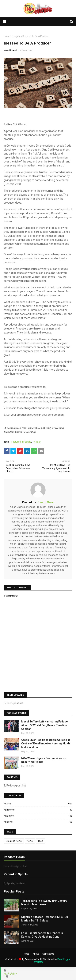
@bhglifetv (10, 974)
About (36, 954)
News (30, 841)
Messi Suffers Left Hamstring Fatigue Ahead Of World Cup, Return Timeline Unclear (44, 725)
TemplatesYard (33, 959)
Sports (39, 822)
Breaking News (14, 841)
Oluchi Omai (10, 51)
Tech (40, 841)
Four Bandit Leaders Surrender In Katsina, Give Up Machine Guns (42, 935)
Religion (16, 36)
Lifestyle (27, 442)
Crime (39, 804)
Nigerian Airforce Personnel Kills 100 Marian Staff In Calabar (45, 919)
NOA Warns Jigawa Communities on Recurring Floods (44, 760)
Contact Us (48, 954)
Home (7, 36)
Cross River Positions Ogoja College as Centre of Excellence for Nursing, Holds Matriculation (46, 744)
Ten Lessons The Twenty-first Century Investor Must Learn (44, 903)
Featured (16, 442)
